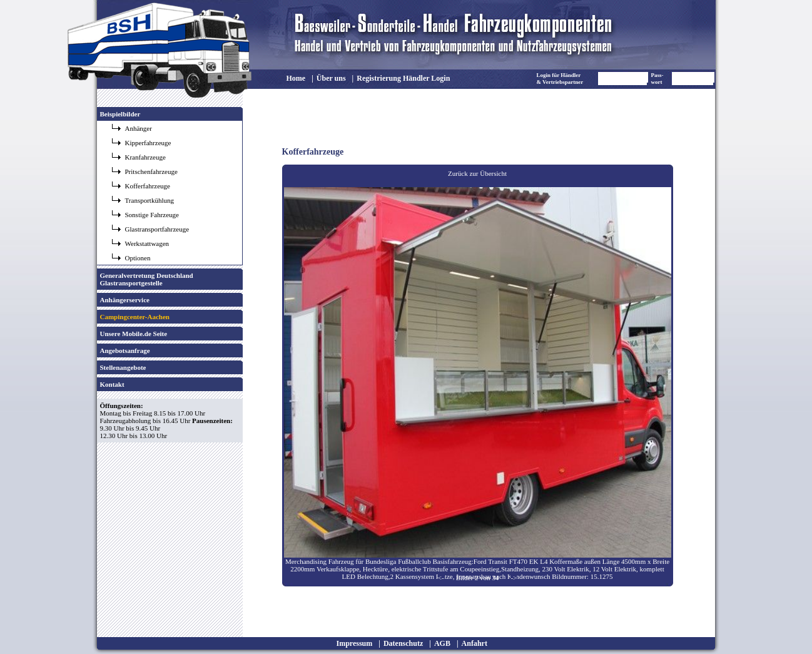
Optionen (138, 258)
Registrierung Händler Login (403, 78)
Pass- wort (657, 79)
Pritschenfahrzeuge (151, 171)
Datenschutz (403, 643)
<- (441, 578)
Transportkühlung (150, 200)
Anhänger (139, 128)
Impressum (355, 643)
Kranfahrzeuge (145, 157)
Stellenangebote (123, 367)
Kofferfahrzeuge (148, 186)
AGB (442, 643)
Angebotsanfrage (125, 350)
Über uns (331, 78)
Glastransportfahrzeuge (157, 229)
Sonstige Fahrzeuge (152, 215)
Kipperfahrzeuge (148, 143)
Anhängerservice (125, 300)
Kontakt (112, 384)
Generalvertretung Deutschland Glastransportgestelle (147, 279)
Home (296, 78)
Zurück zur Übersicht (477, 173)
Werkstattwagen (147, 243)
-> (514, 578)
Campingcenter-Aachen (135, 317)
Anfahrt (475, 643)
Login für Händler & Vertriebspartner (560, 79)
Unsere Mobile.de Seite (134, 334)
